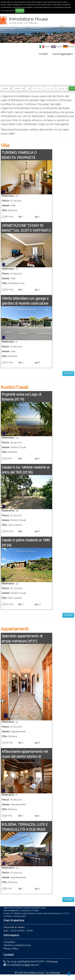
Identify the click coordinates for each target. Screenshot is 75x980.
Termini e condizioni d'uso (17, 945)
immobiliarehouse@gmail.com (23, 965)
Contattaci (9, 942)
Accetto (20, 11)
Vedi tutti (68, 373)
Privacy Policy (11, 949)
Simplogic (55, 973)
